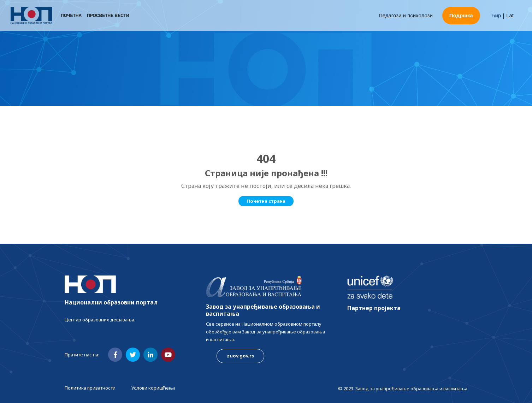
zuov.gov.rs (240, 356)
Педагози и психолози (406, 16)
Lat (510, 16)
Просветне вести (108, 16)
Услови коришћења (153, 388)
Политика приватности (90, 388)
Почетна (71, 16)
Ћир (496, 16)
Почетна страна (266, 201)
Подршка (461, 16)
